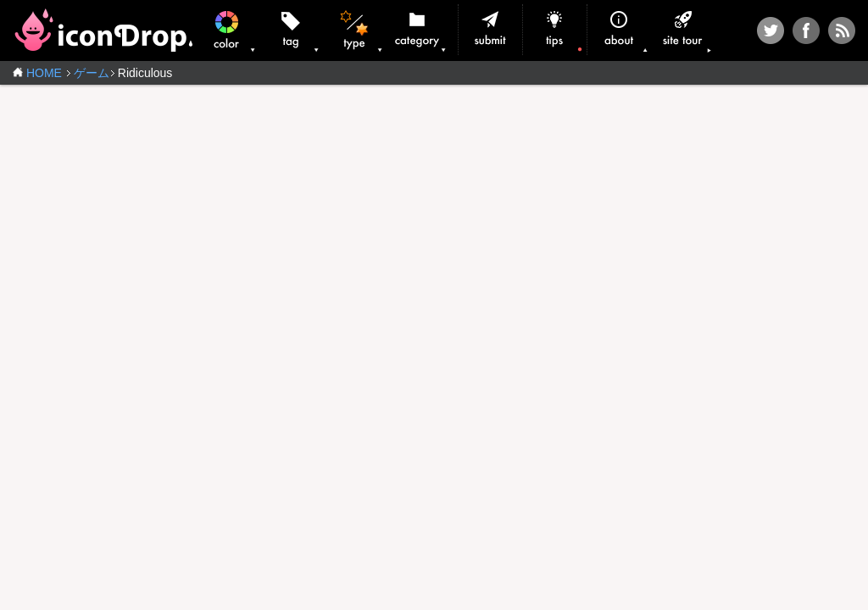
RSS (842, 30)
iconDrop (103, 30)
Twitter (771, 30)
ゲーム (92, 73)
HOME (44, 73)
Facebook (806, 30)
